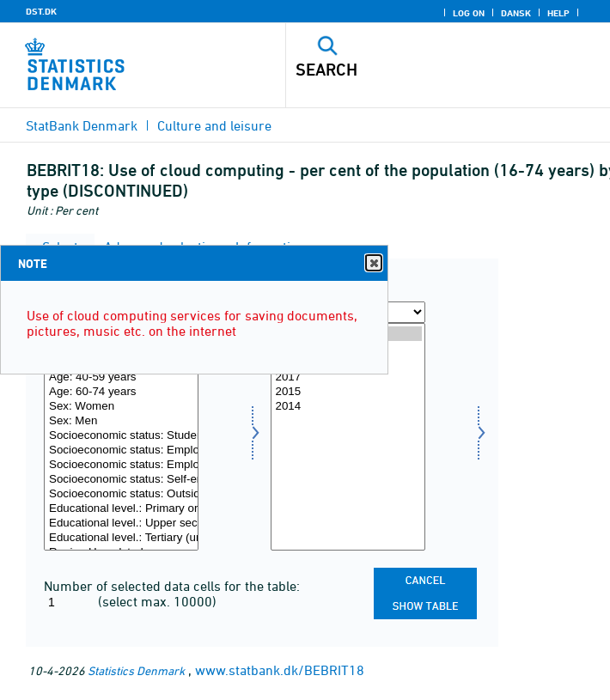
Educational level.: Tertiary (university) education (121, 538)
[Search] (417, 70)
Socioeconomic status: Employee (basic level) (121, 450)
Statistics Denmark (136, 670)
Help (558, 13)
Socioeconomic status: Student (121, 436)
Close (373, 263)
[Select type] (121, 437)
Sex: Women (121, 407)
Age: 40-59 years (121, 377)
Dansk (516, 13)
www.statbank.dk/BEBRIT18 (280, 670)
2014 (348, 407)
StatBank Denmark (82, 125)
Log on (469, 13)
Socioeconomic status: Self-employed (121, 480)
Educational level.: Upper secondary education (121, 523)
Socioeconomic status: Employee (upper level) (121, 465)
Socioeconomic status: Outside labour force (121, 494)
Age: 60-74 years (121, 392)
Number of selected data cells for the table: (172, 586)
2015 (348, 392)
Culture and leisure (214, 125)
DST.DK (41, 11)
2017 (348, 377)
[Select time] (348, 437)
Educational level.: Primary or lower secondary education (121, 509)
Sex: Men (121, 421)
